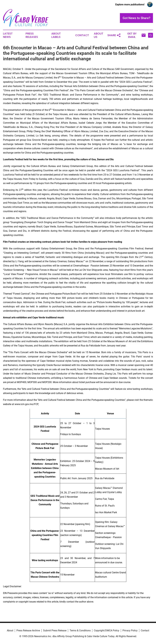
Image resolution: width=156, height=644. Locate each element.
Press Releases (32, 35)
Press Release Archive (28, 630)
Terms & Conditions (80, 630)
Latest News (8, 35)
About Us (99, 35)
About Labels (56, 35)
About (10, 630)
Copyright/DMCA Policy (107, 630)
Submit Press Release (55, 630)
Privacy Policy (130, 630)
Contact (82, 35)
